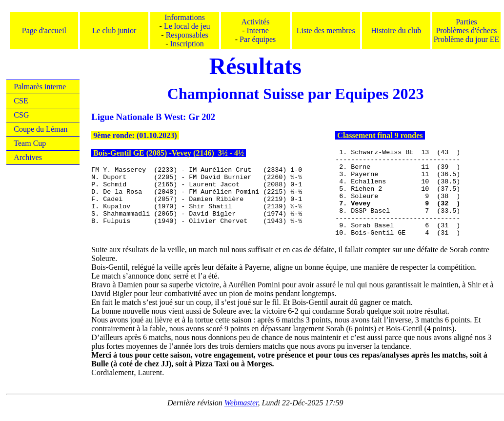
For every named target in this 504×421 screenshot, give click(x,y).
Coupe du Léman (40, 129)
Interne (258, 30)
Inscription (187, 44)
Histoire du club (396, 30)
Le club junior (114, 30)
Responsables (187, 35)
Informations (185, 17)
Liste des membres (326, 30)
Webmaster (241, 403)
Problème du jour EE (467, 39)
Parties (466, 22)
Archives (28, 157)
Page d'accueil (44, 30)
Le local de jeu (187, 26)
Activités (256, 22)
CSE (21, 101)
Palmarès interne (40, 87)
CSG (21, 115)
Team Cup (30, 143)
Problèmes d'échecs (466, 30)
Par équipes (258, 39)
